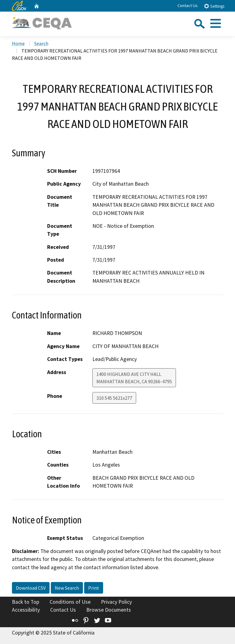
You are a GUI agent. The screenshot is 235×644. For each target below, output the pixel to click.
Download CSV (31, 588)
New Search (67, 588)
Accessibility (26, 610)
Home (18, 43)
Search (41, 43)
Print (94, 588)
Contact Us (188, 5)
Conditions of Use (70, 602)
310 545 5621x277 (114, 398)
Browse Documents (109, 610)
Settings (214, 6)
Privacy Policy (116, 602)
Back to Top (26, 602)
